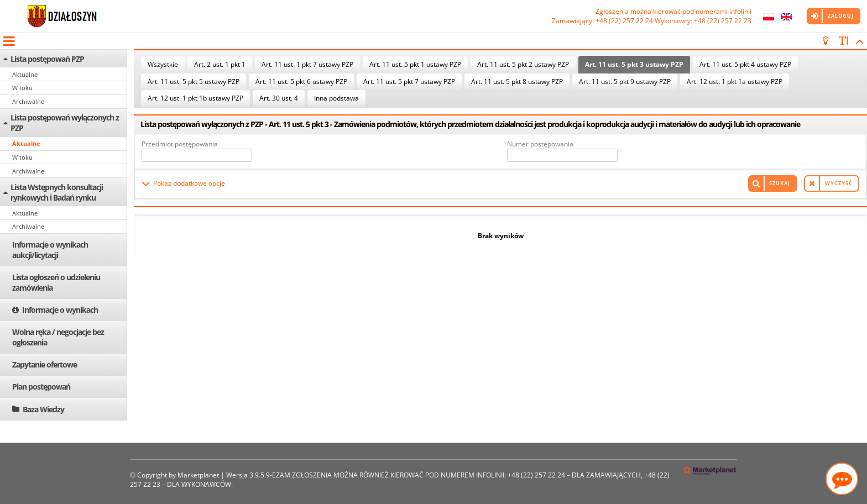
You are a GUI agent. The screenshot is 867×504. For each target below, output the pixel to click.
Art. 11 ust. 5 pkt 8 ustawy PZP (517, 82)
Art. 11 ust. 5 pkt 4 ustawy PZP (745, 64)
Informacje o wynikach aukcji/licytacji (50, 250)
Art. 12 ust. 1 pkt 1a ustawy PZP (735, 82)
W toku (22, 88)
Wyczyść (839, 183)
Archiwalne (28, 101)
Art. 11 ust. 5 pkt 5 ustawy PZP (194, 82)
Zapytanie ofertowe (45, 364)
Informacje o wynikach (60, 310)
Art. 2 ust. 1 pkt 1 (220, 64)
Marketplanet (198, 475)
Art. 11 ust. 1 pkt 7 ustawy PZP (307, 64)
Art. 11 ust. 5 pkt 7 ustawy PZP (409, 82)
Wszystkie (163, 64)
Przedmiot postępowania (180, 144)
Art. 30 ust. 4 (279, 98)
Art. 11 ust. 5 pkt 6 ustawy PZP (301, 82)
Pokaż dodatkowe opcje (189, 183)
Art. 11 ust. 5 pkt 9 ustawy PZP (625, 82)
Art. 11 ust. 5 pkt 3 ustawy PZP (634, 64)
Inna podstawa (336, 98)
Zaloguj (841, 16)
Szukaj (780, 183)
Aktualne (25, 74)
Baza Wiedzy (43, 409)
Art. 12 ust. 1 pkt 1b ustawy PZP (195, 98)
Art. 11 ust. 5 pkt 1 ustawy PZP (415, 64)
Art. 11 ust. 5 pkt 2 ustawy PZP (523, 64)
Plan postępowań (41, 387)
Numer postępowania (540, 144)
